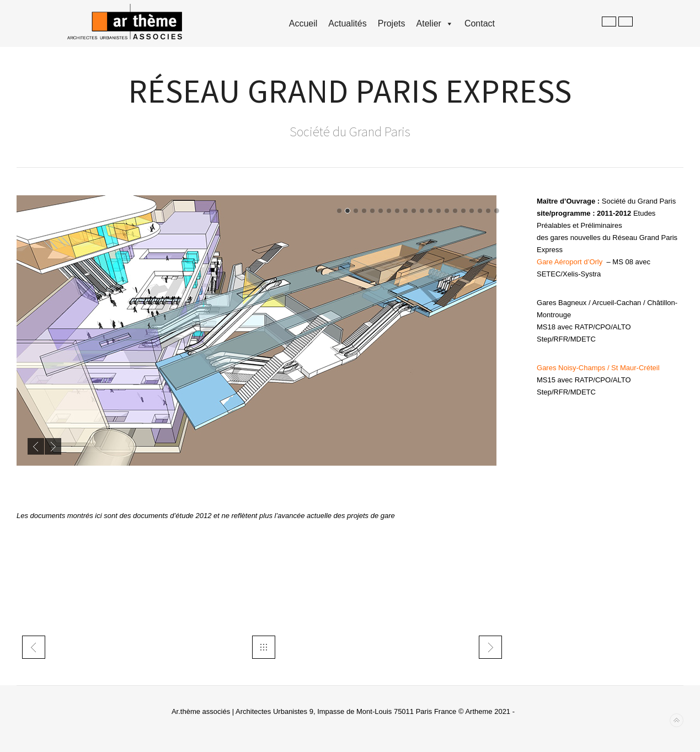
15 (455, 211)
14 (447, 211)
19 (488, 211)
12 (430, 211)
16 (463, 211)
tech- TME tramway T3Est (34, 647)
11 (422, 211)
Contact (480, 23)
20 (496, 211)
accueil (303, 23)
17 (472, 211)
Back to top (677, 720)
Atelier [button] (435, 23)
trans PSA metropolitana (490, 647)
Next (53, 446)
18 (480, 211)
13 (439, 211)
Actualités (347, 23)
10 (414, 211)
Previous (36, 446)
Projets (392, 23)
